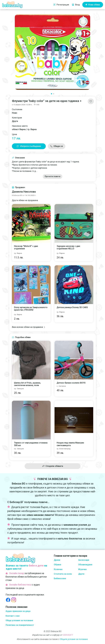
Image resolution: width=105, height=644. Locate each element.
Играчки (82, 569)
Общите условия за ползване (74, 639)
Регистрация (61, 5)
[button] (18, 52)
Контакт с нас (13, 616)
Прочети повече (53, 176)
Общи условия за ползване (19, 620)
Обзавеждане (85, 565)
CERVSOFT (68, 635)
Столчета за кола (63, 574)
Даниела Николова (24, 192)
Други (81, 574)
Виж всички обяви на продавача (29, 327)
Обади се (58, 146)
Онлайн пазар (17, 573)
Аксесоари (84, 560)
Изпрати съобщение (29, 146)
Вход (76, 5)
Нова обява (93, 5)
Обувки (57, 565)
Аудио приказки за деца (18, 611)
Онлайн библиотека (20, 585)
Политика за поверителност (20, 625)
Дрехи (57, 560)
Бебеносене (60, 578)
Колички (58, 569)
